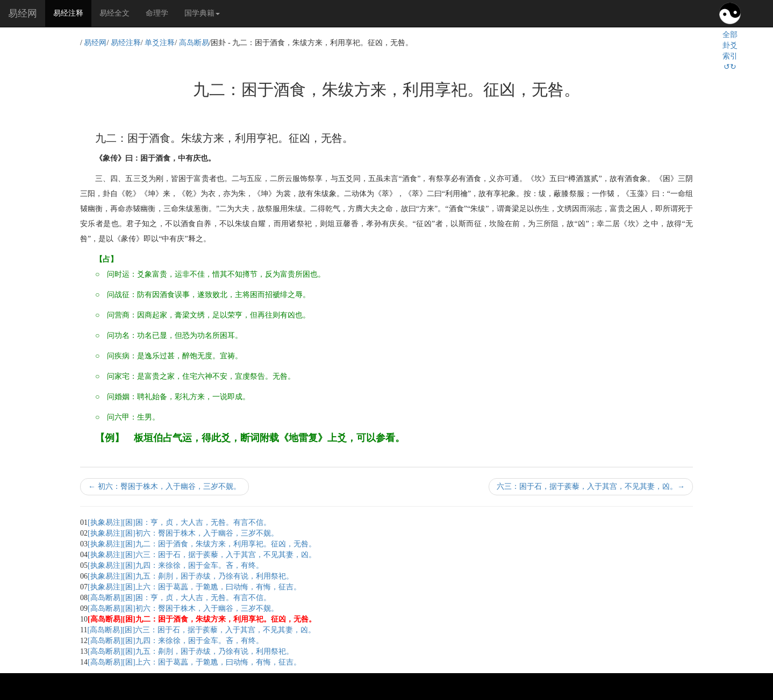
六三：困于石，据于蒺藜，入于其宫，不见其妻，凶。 (591, 486)
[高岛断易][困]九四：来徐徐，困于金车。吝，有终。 (176, 641)
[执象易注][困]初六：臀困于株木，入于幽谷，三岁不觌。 (183, 533)
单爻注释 (160, 43)
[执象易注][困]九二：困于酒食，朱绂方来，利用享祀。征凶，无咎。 (202, 544)
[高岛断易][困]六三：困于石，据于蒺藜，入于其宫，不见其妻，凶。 (201, 630)
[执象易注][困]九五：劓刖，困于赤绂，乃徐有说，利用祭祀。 (191, 576)
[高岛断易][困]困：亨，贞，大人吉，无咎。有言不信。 (179, 598)
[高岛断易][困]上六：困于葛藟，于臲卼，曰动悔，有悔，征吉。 (194, 662)
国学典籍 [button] (202, 13)
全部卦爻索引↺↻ (730, 51)
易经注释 (72, 12)
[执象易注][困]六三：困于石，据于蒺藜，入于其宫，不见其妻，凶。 (202, 555)
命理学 (157, 13)
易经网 (23, 13)
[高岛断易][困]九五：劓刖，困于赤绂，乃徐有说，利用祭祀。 (191, 651)
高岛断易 (194, 43)
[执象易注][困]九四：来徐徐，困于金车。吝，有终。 (176, 565)
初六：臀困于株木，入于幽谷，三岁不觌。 (164, 486)
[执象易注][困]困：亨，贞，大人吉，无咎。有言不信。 (179, 522)
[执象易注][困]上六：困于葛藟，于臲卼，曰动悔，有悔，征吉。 (194, 587)
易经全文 (114, 13)
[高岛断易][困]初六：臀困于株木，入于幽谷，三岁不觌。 (183, 608)
